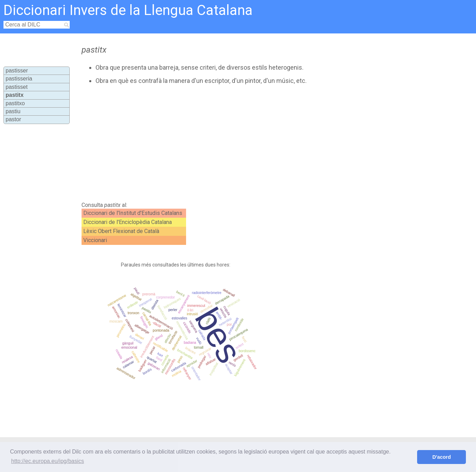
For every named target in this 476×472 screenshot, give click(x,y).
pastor (13, 119)
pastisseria (19, 79)
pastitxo (15, 103)
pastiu (13, 111)
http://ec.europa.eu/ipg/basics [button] (48, 461)
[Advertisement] (215, 143)
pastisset (17, 87)
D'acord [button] (442, 457)
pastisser (17, 71)
